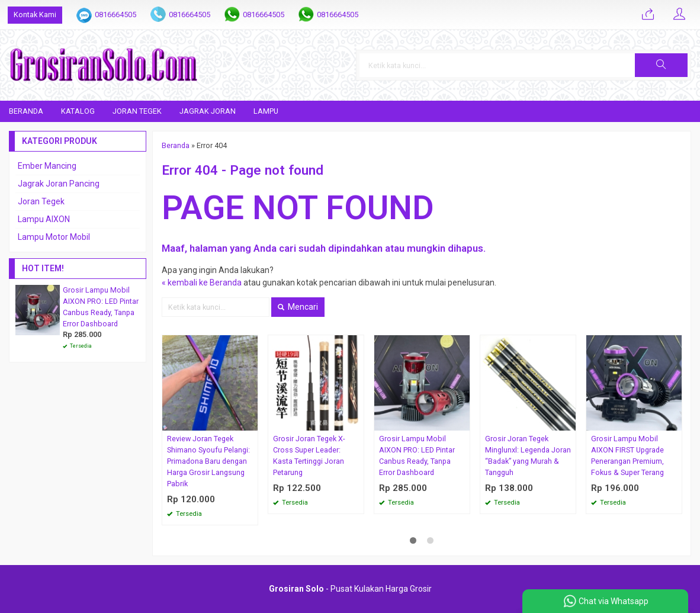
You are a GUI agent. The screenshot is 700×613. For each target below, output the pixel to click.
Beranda (26, 111)
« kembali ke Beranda (202, 283)
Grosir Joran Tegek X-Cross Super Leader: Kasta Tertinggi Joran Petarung (309, 455)
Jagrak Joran (208, 111)
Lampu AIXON (44, 219)
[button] (661, 65)
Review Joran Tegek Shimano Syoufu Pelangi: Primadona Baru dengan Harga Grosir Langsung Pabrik (208, 461)
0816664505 (115, 15)
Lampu (266, 111)
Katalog (78, 111)
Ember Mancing (47, 166)
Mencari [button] (298, 307)
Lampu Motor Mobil (54, 237)
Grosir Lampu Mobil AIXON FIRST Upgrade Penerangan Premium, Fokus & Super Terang (627, 455)
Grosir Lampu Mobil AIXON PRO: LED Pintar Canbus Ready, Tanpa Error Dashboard (417, 455)
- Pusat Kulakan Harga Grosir (350, 589)
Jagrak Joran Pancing (59, 184)
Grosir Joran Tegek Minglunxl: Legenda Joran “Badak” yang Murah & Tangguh (528, 455)
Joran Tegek (137, 111)
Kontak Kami (35, 15)
